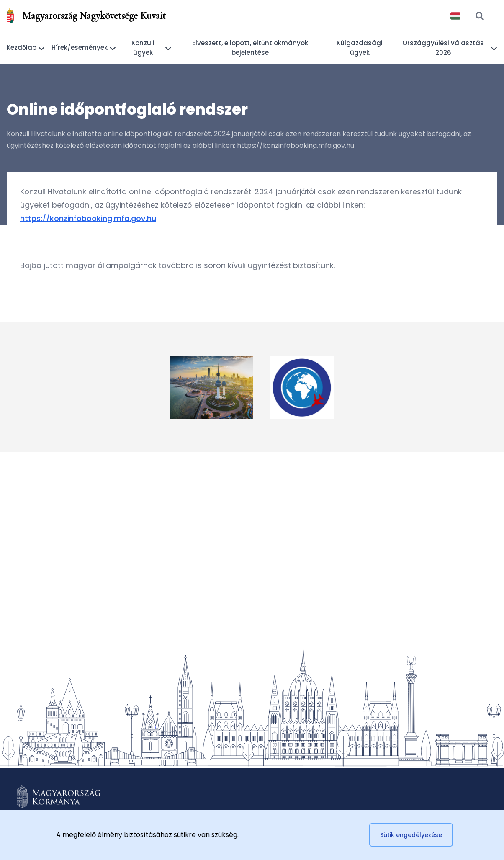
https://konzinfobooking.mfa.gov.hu (88, 218)
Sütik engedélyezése (411, 835)
